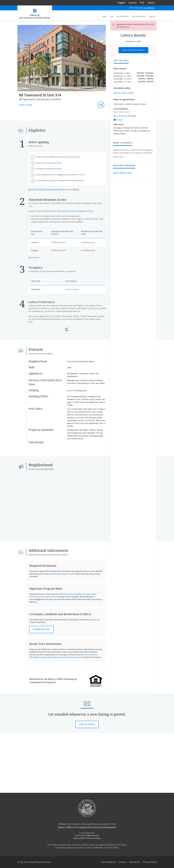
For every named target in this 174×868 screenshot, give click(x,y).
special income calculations (74, 211)
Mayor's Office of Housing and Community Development (87, 855)
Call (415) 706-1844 (125, 116)
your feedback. (149, 8)
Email (118, 120)
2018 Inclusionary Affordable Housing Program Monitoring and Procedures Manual (64, 743)
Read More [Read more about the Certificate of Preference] (37, 349)
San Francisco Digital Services (87, 863)
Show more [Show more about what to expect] (118, 157)
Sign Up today (87, 812)
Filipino (151, 3)
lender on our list (78, 175)
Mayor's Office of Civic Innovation (87, 866)
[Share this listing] (101, 105)
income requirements (52, 163)
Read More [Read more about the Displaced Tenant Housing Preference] (37, 386)
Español (133, 3)
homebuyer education (53, 169)
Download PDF (41, 717)
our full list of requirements (48, 190)
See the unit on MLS (124, 93)
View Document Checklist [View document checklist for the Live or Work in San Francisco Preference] (55, 414)
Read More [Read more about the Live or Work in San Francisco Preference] (37, 414)
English (122, 3)
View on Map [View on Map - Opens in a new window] (26, 105)
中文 (142, 3)
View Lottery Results (133, 50)
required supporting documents (62, 661)
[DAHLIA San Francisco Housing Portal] (35, 14)
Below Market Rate (123, 173)
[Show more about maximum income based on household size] (34, 257)
